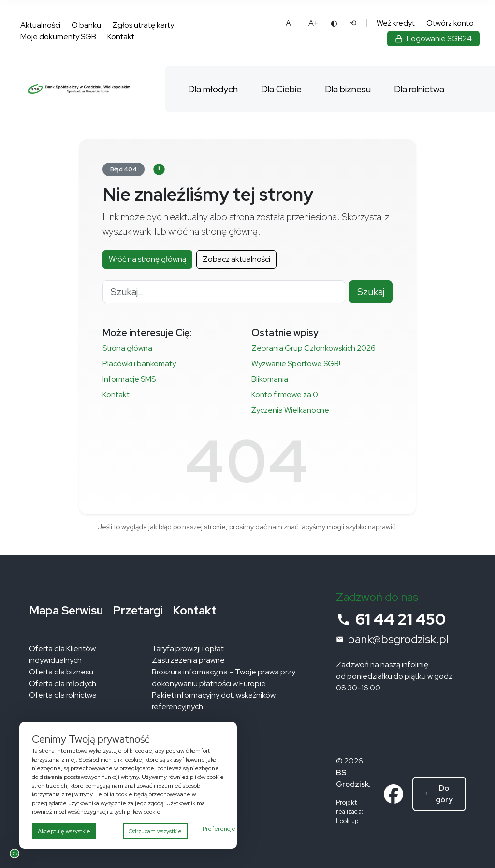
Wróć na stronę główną (147, 259)
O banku (86, 25)
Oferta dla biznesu (61, 672)
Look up (347, 821)
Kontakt (121, 37)
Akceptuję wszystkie (64, 831)
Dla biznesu (348, 89)
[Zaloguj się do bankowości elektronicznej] (433, 39)
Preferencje (219, 829)
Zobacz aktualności (236, 259)
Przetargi (138, 610)
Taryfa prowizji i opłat (188, 649)
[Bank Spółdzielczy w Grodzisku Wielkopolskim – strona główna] (79, 89)
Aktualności (40, 25)
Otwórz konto (450, 23)
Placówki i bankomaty (139, 364)
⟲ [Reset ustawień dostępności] (353, 23)
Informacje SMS (129, 379)
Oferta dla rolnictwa (63, 695)
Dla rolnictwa (419, 89)
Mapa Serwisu (66, 610)
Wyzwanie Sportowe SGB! (297, 364)
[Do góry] (439, 794)
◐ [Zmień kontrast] (334, 23)
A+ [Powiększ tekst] (313, 23)
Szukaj (371, 292)
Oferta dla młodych (63, 683)
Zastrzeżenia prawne (188, 660)
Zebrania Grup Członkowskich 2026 (313, 348)
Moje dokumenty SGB (58, 37)
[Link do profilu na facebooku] (393, 793)
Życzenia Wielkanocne (290, 410)
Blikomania (270, 379)
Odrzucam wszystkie (155, 831)
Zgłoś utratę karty (143, 25)
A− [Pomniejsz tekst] (291, 23)
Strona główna (127, 348)
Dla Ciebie (281, 89)
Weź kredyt (396, 23)
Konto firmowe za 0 (285, 395)
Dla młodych (213, 89)
